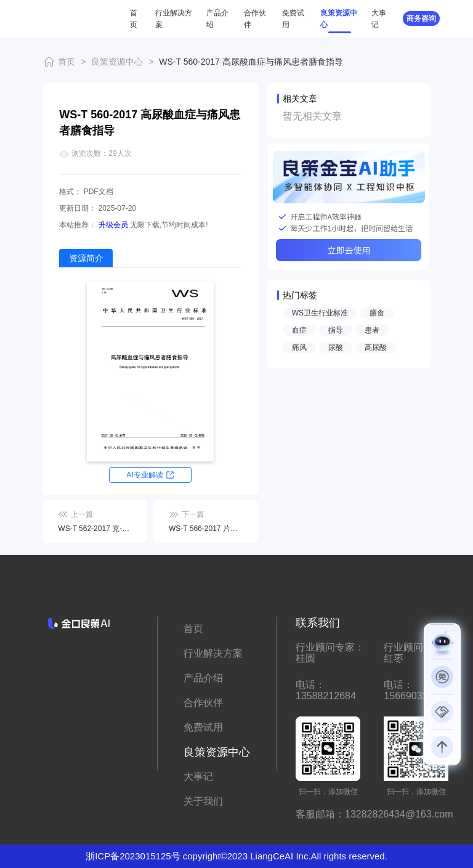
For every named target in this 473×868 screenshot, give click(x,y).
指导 (336, 330)
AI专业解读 (144, 475)
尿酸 (336, 347)
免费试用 (203, 727)
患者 (372, 330)
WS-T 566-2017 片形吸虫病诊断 (206, 529)
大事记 (198, 777)
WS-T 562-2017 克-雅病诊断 (95, 529)
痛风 (299, 347)
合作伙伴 (203, 703)
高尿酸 (376, 347)
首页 (67, 62)
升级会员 (113, 225)
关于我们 (203, 801)
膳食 (377, 313)
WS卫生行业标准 (320, 313)
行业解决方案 (213, 653)
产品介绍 (203, 678)
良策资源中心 (117, 62)
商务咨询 (421, 18)
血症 (299, 330)
